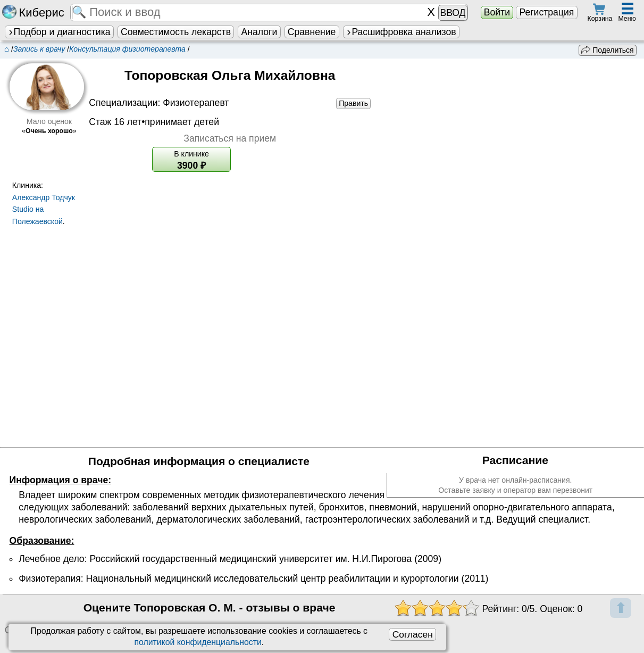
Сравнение (312, 32)
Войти (497, 12)
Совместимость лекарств (176, 32)
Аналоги (260, 32)
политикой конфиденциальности (198, 642)
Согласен (413, 634)
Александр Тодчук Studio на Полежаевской (44, 210)
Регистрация (546, 12)
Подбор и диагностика (59, 32)
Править (353, 103)
